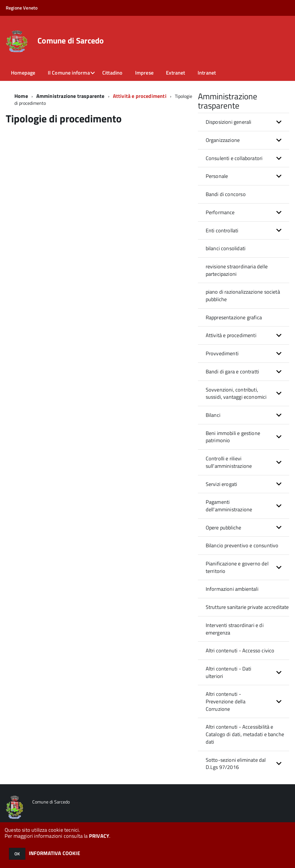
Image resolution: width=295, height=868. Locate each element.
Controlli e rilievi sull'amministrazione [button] (229, 462)
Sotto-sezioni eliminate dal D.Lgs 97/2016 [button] (236, 764)
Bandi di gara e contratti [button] (232, 372)
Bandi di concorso (226, 194)
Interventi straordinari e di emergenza (235, 629)
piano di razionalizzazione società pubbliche (243, 296)
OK (17, 854)
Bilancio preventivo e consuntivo (242, 545)
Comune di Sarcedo (71, 41)
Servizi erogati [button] (222, 484)
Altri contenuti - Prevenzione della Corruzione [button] (226, 701)
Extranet (175, 73)
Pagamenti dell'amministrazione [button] (229, 506)
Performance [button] (220, 212)
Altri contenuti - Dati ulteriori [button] (229, 672)
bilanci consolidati (226, 248)
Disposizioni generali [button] (229, 122)
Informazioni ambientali (232, 589)
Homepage (23, 73)
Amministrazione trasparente (70, 96)
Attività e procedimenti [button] (231, 335)
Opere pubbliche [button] (224, 528)
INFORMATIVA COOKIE (54, 853)
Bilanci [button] (213, 415)
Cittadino (112, 73)
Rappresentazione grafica (234, 317)
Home (21, 96)
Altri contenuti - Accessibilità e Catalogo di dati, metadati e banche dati (245, 734)
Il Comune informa (69, 73)
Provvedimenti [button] (222, 353)
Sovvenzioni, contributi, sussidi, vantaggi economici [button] (236, 393)
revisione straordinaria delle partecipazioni (237, 270)
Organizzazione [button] (223, 140)
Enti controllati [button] (222, 230)
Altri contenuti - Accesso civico (240, 650)
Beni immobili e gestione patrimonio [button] (233, 437)
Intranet (207, 73)
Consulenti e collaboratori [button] (234, 158)
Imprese (144, 73)
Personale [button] (217, 176)
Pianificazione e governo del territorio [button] (237, 567)
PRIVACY (99, 836)
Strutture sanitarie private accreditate (247, 607)
